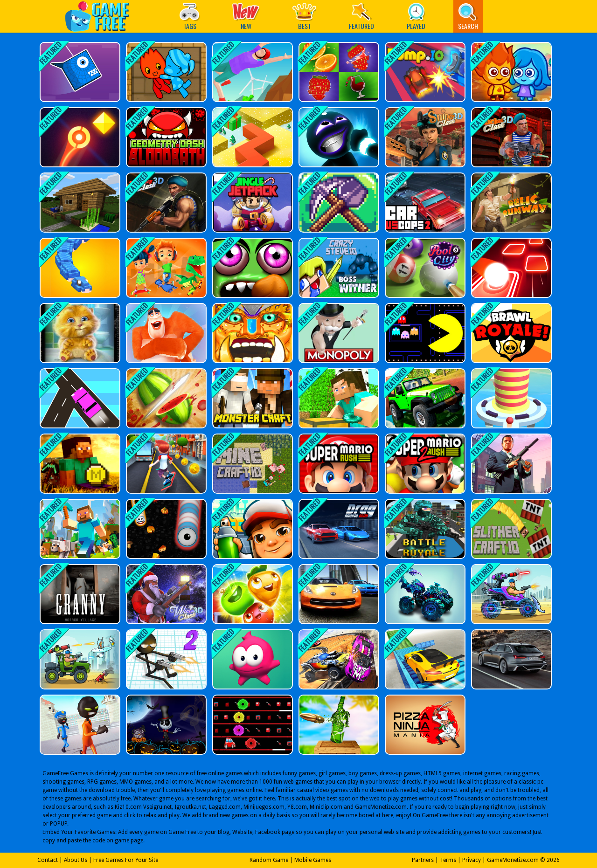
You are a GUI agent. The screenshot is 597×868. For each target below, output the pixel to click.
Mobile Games (313, 860)
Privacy (472, 860)
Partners (423, 860)
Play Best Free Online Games (102, 16)
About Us (76, 860)
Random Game (269, 860)
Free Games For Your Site (126, 860)
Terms (448, 860)
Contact (48, 860)
